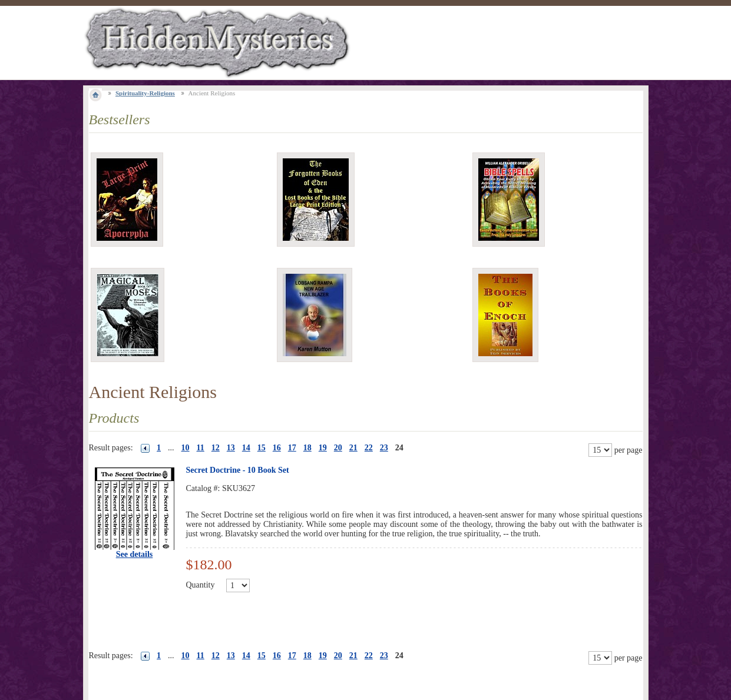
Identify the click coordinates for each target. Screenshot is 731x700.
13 (231, 448)
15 (262, 448)
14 (246, 448)
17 (292, 448)
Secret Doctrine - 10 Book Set (238, 470)
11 (201, 448)
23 (384, 448)
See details (135, 554)
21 (353, 448)
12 (216, 448)
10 (186, 448)
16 (277, 448)
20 (338, 448)
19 (323, 448)
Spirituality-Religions (145, 93)
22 (369, 448)
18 (307, 448)
